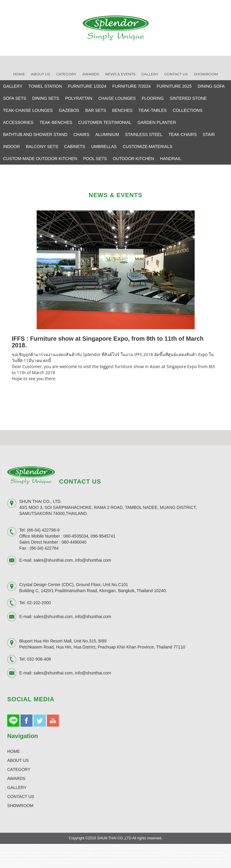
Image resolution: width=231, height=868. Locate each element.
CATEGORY (19, 769)
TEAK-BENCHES (56, 122)
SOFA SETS (15, 98)
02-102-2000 (39, 603)
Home (19, 74)
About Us (41, 74)
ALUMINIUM (107, 134)
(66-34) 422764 (44, 548)
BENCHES (122, 110)
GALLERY (13, 86)
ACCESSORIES (18, 122)
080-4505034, (76, 536)
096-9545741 (103, 536)
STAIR (209, 134)
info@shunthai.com (93, 560)
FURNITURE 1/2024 (87, 86)
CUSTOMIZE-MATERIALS (148, 147)
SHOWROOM (20, 806)
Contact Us (176, 74)
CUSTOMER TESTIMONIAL (105, 122)
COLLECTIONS (188, 110)
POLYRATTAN (79, 98)
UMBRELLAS (104, 147)
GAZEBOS (69, 110)
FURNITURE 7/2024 (131, 86)
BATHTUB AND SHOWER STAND (35, 134)
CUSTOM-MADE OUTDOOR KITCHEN (40, 159)
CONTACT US (21, 797)
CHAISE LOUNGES (117, 98)
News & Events (120, 74)
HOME (14, 751)
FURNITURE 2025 (174, 86)
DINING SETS (46, 98)
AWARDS (16, 778)
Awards (91, 74)
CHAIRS (81, 134)
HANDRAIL (171, 159)
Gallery (150, 74)
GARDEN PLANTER (157, 122)
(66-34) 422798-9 (43, 530)
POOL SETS (95, 159)
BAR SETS (95, 110)
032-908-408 (39, 659)
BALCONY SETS (42, 147)
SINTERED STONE (188, 98)
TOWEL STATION (45, 86)
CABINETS (75, 147)
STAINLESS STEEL (144, 134)
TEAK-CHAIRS (183, 134)
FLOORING (153, 98)
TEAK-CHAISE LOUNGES (28, 110)
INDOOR (11, 147)
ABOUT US (18, 760)
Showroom (206, 74)
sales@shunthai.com (53, 560)
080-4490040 (74, 542)
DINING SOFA (211, 86)
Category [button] (66, 74)
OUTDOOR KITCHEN (133, 159)
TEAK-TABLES (152, 110)
